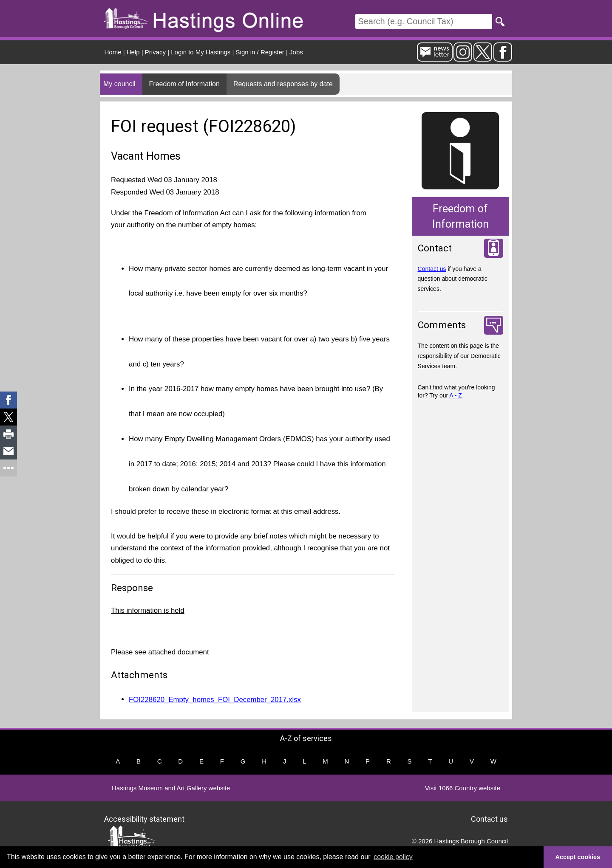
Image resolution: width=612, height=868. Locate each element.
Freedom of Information (184, 84)
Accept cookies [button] (578, 857)
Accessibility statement (144, 819)
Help (133, 52)
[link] (8, 400)
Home (113, 52)
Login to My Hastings (201, 52)
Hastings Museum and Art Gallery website (171, 788)
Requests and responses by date (283, 84)
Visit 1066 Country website (463, 788)
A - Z (456, 395)
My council (119, 84)
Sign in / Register (260, 52)
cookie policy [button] (393, 857)
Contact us (432, 269)
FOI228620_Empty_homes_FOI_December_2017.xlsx (215, 699)
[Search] (424, 21)
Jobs (296, 52)
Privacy (155, 52)
